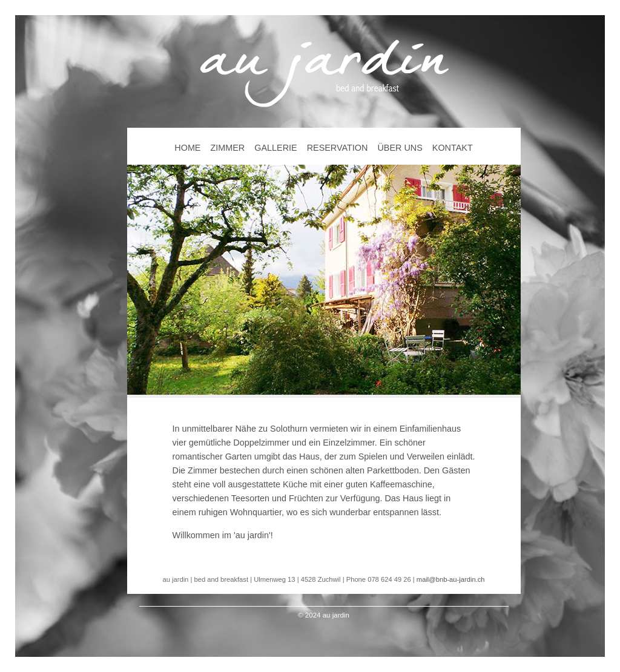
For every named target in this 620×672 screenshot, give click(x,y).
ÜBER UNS (400, 148)
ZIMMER (227, 148)
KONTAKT (453, 148)
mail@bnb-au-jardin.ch (451, 579)
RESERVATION (338, 148)
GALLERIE (275, 148)
